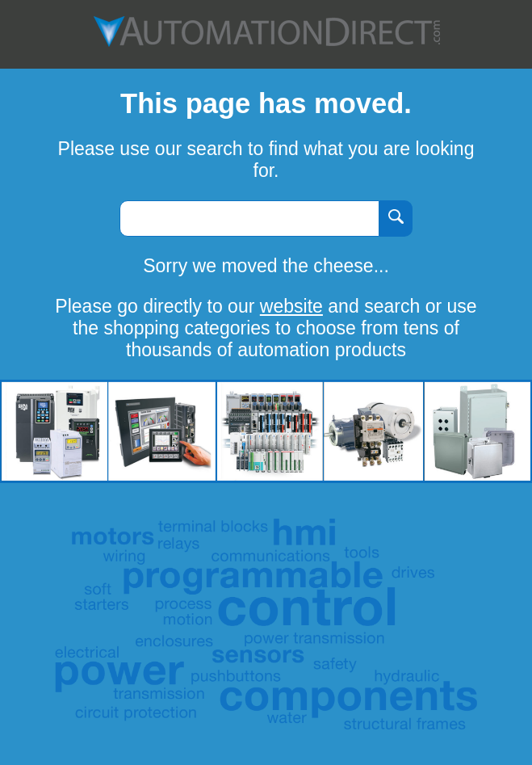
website (291, 306)
